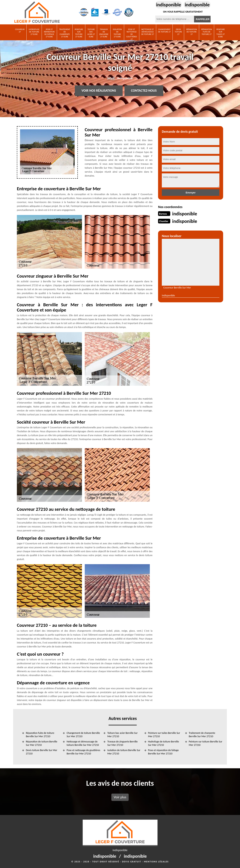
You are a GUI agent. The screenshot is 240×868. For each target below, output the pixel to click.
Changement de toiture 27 (164, 31)
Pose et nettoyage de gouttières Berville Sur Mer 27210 (83, 752)
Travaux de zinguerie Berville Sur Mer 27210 (122, 743)
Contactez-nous (144, 91)
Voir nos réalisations (99, 91)
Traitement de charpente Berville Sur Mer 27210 (202, 735)
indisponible (169, 5)
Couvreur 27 (20, 31)
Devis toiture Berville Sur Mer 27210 (42, 752)
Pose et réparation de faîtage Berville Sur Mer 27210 (163, 752)
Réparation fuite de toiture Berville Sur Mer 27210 (40, 735)
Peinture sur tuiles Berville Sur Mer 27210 (164, 735)
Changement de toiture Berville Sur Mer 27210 (83, 735)
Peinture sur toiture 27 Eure (79, 33)
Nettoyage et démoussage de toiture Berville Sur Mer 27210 (83, 743)
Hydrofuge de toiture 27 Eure (34, 32)
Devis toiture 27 (178, 32)
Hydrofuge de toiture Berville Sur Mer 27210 (164, 743)
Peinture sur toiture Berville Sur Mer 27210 (205, 743)
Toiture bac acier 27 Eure (91, 33)
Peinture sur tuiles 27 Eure (221, 33)
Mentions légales (156, 862)
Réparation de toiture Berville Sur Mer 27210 (42, 743)
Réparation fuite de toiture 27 (207, 32)
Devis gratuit (132, 862)
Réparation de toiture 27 (192, 32)
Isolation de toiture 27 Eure (117, 33)
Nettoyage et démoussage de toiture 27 (148, 32)
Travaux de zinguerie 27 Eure (104, 33)
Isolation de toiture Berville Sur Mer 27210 (124, 752)
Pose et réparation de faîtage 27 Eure (49, 33)
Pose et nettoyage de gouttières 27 (132, 34)
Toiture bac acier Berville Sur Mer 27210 (122, 735)
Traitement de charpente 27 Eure (65, 33)
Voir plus (120, 797)
